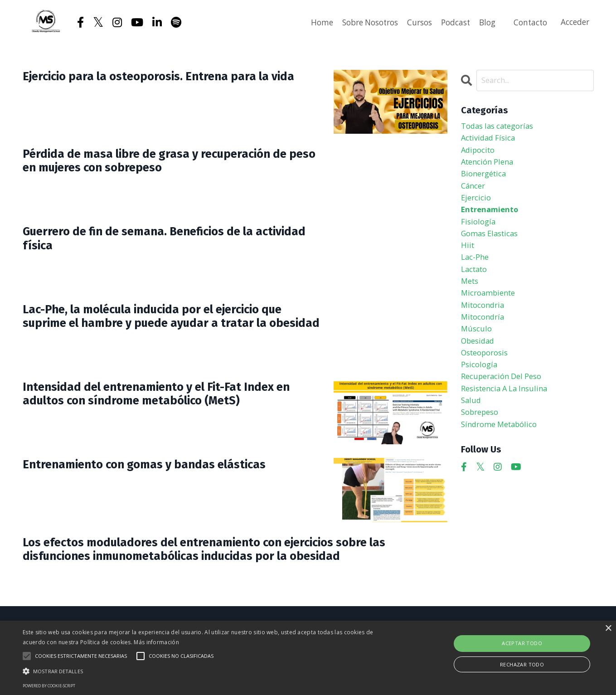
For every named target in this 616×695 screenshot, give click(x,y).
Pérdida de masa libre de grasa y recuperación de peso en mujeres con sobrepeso (167, 164)
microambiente (491, 310)
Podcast (449, 22)
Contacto (527, 22)
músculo (477, 350)
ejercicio (477, 206)
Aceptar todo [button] (522, 643)
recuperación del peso (505, 402)
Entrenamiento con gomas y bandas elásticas (164, 466)
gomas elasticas (493, 245)
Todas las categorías (501, 127)
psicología (481, 389)
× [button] (608, 629)
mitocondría (485, 336)
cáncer (474, 193)
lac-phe (476, 271)
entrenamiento (492, 219)
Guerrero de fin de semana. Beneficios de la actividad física (158, 241)
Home (305, 22)
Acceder (574, 22)
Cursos (410, 22)
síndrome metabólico (503, 454)
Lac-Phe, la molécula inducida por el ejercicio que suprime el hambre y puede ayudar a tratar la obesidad (171, 327)
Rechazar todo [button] (522, 664)
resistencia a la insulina (509, 415)
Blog (482, 22)
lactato (476, 284)
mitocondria (485, 323)
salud (472, 428)
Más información (156, 642)
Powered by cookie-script (49, 686)
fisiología (480, 232)
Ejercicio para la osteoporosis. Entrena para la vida (166, 86)
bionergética (486, 180)
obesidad (480, 363)
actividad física (491, 141)
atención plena (490, 167)
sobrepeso (482, 441)
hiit (468, 258)
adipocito (480, 154)
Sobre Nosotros (357, 22)
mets (471, 297)
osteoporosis (487, 375)
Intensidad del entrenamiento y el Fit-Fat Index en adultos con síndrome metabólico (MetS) (170, 397)
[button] (208, 671)
